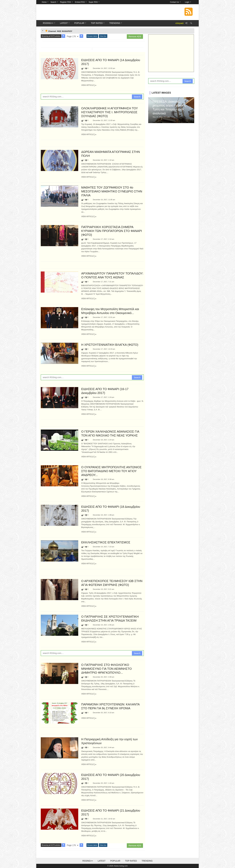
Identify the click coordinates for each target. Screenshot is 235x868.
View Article (89, 85)
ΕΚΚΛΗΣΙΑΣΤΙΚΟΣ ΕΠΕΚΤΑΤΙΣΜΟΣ (106, 542)
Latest (102, 861)
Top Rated (131, 861)
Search (137, 97)
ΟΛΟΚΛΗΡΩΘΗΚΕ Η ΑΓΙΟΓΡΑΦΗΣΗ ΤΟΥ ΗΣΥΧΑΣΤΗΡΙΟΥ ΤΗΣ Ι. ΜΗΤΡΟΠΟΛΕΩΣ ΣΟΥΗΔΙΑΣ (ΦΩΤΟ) (110, 112)
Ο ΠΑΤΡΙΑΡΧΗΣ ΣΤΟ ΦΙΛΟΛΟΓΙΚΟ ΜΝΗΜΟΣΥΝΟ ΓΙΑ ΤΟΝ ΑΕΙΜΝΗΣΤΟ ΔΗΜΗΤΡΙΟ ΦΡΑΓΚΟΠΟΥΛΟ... (106, 669)
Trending (147, 861)
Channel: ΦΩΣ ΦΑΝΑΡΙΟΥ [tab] (59, 31)
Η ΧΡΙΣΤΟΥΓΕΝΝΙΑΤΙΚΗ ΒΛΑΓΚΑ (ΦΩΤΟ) (110, 345)
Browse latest (92, 36)
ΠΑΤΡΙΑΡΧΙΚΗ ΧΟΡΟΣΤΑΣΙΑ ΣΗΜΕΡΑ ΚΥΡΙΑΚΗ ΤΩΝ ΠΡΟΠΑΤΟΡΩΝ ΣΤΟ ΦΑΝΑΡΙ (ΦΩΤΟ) (112, 231)
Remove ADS (135, 37)
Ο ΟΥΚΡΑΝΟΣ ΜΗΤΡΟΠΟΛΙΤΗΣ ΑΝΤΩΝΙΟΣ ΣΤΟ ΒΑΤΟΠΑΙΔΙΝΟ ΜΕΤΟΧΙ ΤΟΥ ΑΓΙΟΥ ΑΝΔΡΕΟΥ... (111, 471)
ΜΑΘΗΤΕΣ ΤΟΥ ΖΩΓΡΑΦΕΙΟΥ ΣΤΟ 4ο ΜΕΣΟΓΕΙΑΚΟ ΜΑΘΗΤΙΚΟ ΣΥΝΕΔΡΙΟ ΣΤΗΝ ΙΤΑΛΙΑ (112, 191)
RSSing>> (88, 861)
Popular (115, 861)
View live (103, 36)
